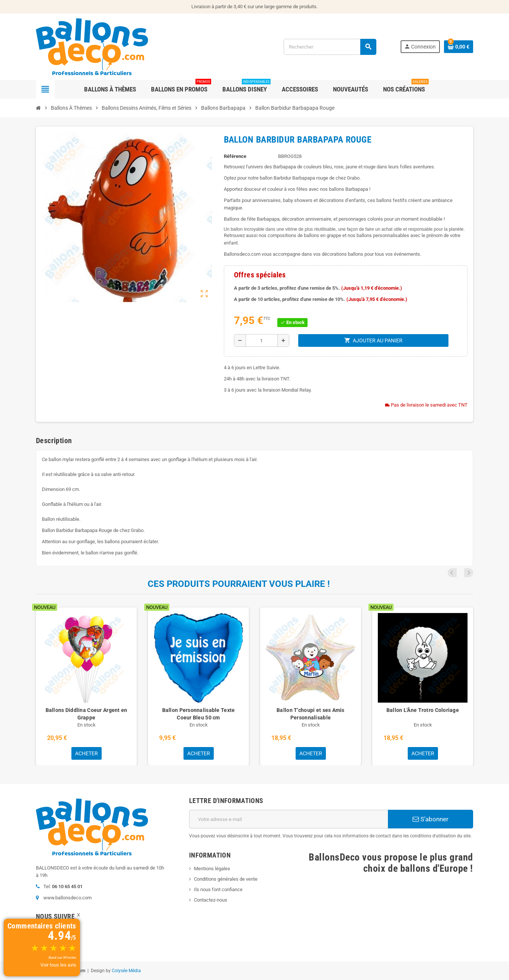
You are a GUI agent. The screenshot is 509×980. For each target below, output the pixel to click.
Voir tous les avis (58, 965)
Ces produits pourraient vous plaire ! (239, 584)
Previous (459, 573)
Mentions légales (212, 869)
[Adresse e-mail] (289, 819)
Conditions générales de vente (226, 879)
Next (469, 573)
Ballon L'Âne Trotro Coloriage (423, 710)
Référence (235, 156)
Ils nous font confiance (218, 889)
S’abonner (431, 819)
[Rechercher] (330, 47)
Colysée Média (126, 971)
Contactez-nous (211, 900)
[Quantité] (262, 340)
